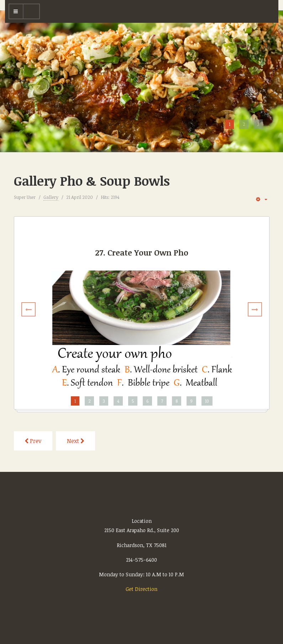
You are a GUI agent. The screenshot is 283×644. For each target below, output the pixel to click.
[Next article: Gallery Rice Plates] (75, 441)
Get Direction (141, 589)
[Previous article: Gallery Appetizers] (33, 441)
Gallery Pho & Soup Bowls (92, 181)
